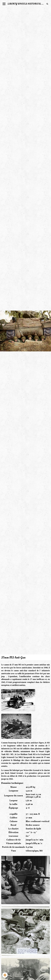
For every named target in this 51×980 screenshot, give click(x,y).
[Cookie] (5, 975)
